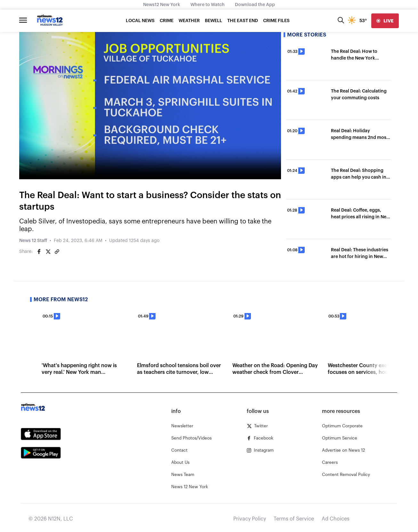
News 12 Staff (33, 241)
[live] (385, 21)
